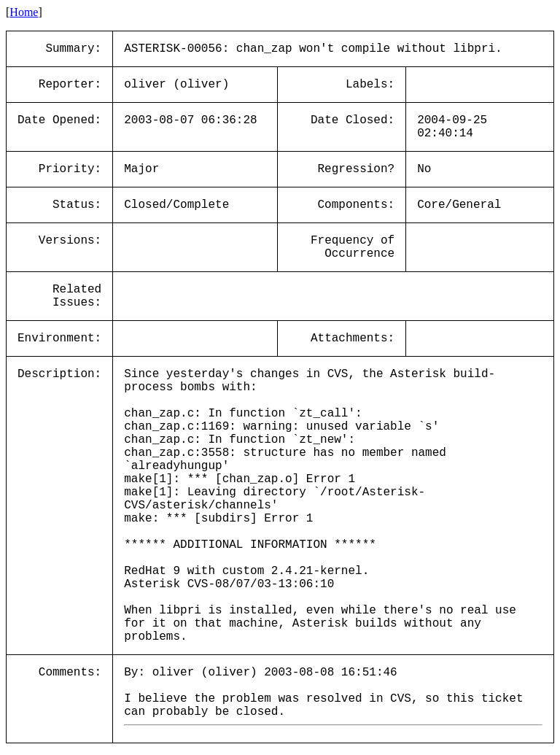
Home (24, 12)
